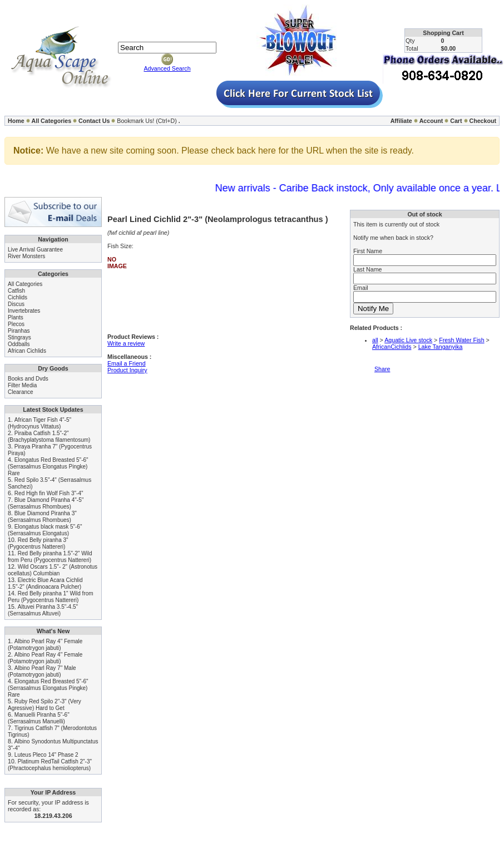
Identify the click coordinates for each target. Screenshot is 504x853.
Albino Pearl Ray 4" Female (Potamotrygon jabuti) (45, 645)
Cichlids (18, 297)
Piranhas (19, 331)
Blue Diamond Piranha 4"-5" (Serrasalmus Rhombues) (46, 503)
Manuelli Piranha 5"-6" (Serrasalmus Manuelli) (39, 718)
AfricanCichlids (392, 347)
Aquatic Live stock (408, 340)
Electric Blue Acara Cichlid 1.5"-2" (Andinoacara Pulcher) (45, 583)
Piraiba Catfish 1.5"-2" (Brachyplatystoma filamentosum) (49, 437)
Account (431, 121)
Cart (456, 121)
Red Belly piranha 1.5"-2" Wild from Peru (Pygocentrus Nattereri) (50, 557)
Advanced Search (167, 68)
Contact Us (94, 121)
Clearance (21, 392)
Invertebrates (24, 311)
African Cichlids (27, 351)
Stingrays (19, 337)
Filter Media (22, 385)
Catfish (16, 291)
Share (382, 369)
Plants (16, 317)
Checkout (483, 121)
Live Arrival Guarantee (35, 250)
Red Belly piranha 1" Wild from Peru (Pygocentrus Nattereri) (51, 597)
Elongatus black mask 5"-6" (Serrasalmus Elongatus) (45, 530)
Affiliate (401, 121)
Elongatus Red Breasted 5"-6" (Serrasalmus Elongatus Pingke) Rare (48, 467)
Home (16, 121)
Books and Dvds (28, 379)
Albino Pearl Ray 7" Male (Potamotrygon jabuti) (42, 671)
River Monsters (26, 256)
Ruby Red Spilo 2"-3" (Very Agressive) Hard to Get (45, 705)
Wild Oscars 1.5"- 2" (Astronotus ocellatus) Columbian (53, 570)
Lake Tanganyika (441, 347)
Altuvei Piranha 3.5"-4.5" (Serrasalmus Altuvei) (43, 610)
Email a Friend (127, 363)
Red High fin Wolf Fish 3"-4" (49, 493)
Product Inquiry (127, 370)
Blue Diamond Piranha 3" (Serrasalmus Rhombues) (42, 517)
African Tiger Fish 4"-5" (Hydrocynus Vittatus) (39, 423)
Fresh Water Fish (461, 340)
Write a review (126, 343)
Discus (16, 304)
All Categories (52, 121)
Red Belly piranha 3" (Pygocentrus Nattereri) (38, 543)
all (375, 340)
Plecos (16, 324)
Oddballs (19, 344)
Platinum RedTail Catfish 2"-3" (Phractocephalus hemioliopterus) (50, 765)
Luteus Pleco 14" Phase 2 (46, 755)
